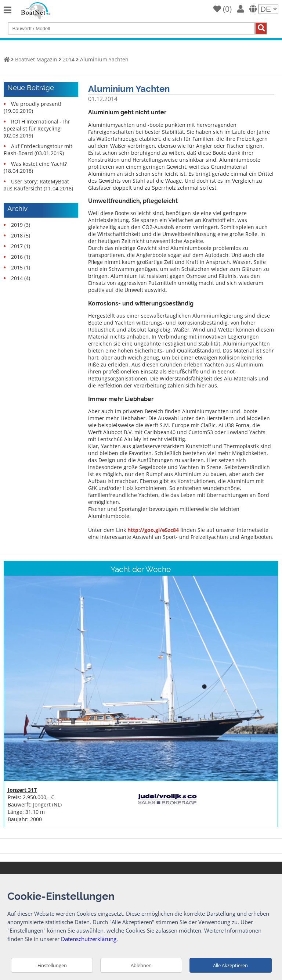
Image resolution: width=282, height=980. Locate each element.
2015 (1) (21, 267)
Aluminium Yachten (104, 59)
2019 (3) (21, 225)
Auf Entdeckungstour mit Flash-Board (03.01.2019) (38, 150)
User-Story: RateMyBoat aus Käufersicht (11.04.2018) (38, 185)
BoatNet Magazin (36, 59)
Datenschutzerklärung (89, 939)
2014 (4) (21, 278)
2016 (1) (21, 257)
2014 (69, 59)
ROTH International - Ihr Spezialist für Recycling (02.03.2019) (37, 128)
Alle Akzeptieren (230, 965)
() (223, 9)
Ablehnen (141, 965)
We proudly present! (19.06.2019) (32, 107)
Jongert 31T (22, 790)
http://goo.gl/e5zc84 (153, 530)
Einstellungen (52, 965)
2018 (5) (21, 235)
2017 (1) (21, 246)
